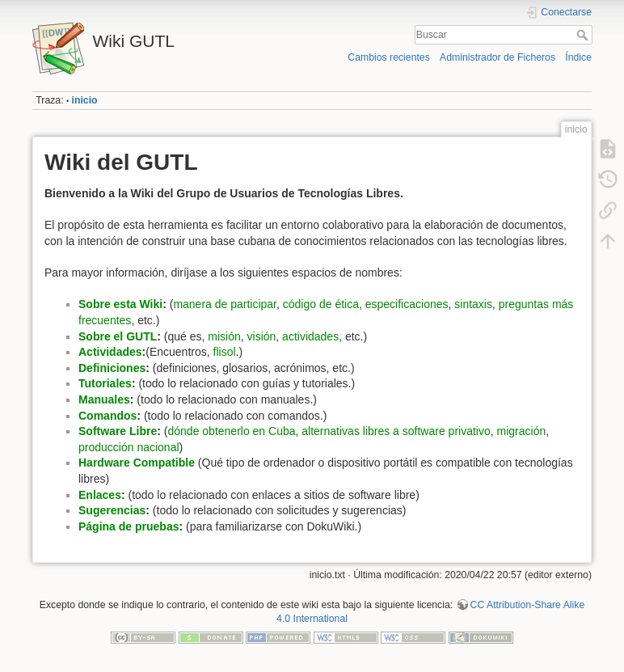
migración (522, 431)
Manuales (104, 399)
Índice (578, 57)
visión (262, 336)
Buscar (584, 35)
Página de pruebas (129, 526)
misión (224, 336)
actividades (310, 336)
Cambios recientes (388, 57)
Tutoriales (105, 383)
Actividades (110, 352)
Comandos (108, 416)
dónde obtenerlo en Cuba (231, 431)
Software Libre (118, 431)
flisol (225, 352)
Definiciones (112, 368)
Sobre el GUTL (118, 336)
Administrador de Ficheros (498, 57)
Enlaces (100, 495)
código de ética (321, 304)
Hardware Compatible (137, 463)
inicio (85, 100)
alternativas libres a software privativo (396, 431)
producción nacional (129, 447)
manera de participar (225, 304)
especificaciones (407, 304)
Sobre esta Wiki (120, 304)
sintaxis (473, 304)
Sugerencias (112, 510)
